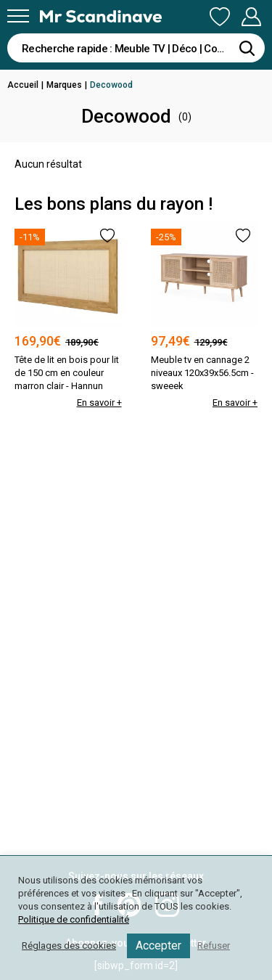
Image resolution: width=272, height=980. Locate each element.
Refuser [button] (214, 946)
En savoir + (99, 403)
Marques (64, 85)
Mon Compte (251, 17)
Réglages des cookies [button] (69, 946)
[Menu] (18, 16)
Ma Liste (220, 17)
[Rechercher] (247, 48)
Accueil (23, 85)
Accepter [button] (158, 946)
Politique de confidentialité (74, 919)
